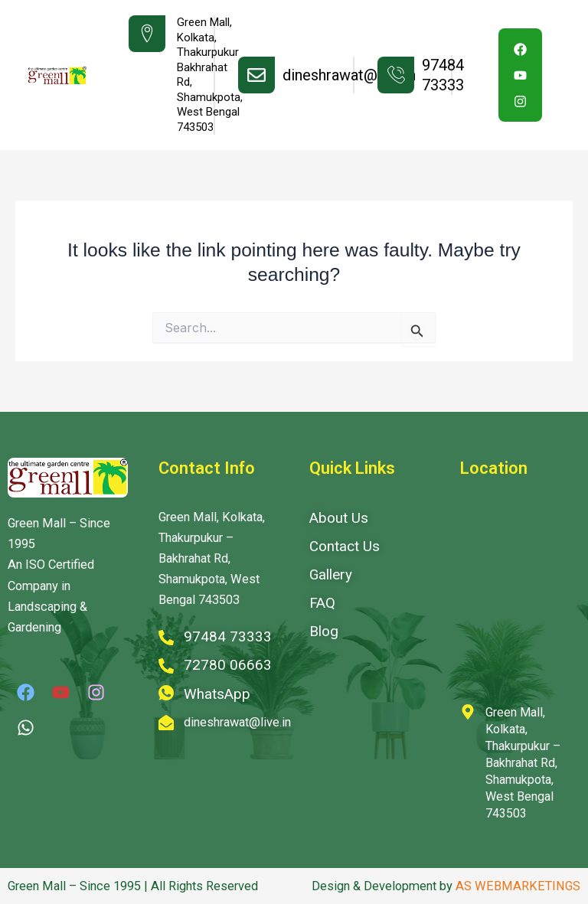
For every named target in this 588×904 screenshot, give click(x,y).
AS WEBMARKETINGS (518, 886)
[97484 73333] (396, 75)
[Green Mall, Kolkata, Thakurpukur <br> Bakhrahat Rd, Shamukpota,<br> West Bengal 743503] (147, 34)
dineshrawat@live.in (349, 75)
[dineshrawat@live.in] (256, 75)
